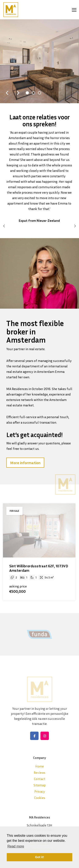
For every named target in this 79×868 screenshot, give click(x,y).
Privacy (40, 791)
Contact (40, 779)
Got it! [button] (39, 857)
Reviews (39, 773)
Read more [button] (16, 846)
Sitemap (40, 785)
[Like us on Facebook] (34, 736)
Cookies (40, 798)
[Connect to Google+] (45, 736)
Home (39, 766)
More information (25, 463)
